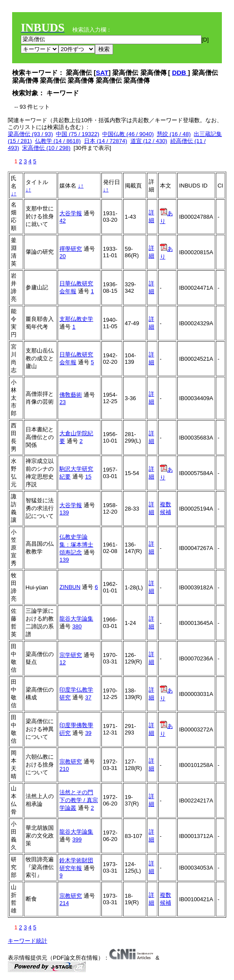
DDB (180, 73)
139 (64, 513)
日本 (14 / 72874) (106, 141)
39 (88, 733)
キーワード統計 (28, 941)
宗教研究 (71, 762)
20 (62, 256)
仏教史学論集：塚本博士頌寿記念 (76, 545)
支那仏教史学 (76, 319)
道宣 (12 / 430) (149, 141)
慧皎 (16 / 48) (174, 134)
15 (88, 477)
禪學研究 (71, 249)
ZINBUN (70, 587)
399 (77, 839)
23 (62, 402)
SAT (102, 73)
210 (64, 769)
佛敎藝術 (71, 395)
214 (64, 903)
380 (77, 626)
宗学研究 (71, 655)
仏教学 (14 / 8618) (58, 141)
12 (62, 662)
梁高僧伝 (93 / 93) (30, 134)
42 (62, 221)
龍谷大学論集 (76, 619)
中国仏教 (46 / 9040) (128, 134)
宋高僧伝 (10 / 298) (46, 148)
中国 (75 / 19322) (78, 134)
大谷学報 (71, 213)
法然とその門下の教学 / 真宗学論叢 (79, 800)
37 (88, 697)
